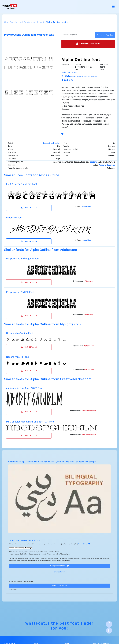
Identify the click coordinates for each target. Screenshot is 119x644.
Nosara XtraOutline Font (20, 333)
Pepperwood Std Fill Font (20, 292)
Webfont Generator (59, 586)
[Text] (78, 35)
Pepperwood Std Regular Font (23, 259)
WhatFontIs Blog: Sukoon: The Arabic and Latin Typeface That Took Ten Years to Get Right (52, 462)
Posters (102, 165)
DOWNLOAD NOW (88, 44)
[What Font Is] (10, 7)
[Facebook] (109, 624)
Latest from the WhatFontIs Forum (24, 541)
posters (93, 162)
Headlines (111, 165)
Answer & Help (84, 544)
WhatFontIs (10, 22)
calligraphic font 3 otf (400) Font (24, 388)
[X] (109, 630)
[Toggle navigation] (113, 7)
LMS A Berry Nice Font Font (22, 184)
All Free (38, 22)
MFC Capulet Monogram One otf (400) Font (30, 422)
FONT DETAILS (29, 208)
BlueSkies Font (14, 218)
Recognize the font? (59, 566)
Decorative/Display (51, 143)
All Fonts (25, 22)
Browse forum (59, 572)
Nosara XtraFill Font (17, 357)
